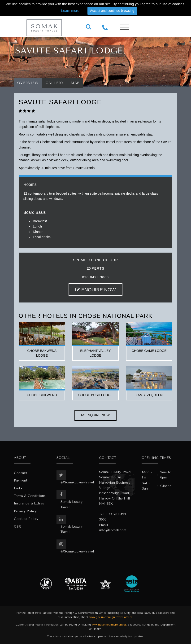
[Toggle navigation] (124, 27)
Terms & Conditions (30, 496)
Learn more (70, 11)
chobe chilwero (42, 395)
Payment (21, 480)
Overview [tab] (28, 83)
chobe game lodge (149, 351)
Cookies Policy (26, 519)
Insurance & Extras (29, 503)
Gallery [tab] (55, 83)
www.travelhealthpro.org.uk (109, 625)
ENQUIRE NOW (96, 290)
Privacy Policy (25, 511)
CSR (17, 527)
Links (18, 488)
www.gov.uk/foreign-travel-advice (111, 617)
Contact (21, 473)
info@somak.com (113, 530)
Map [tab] (75, 83)
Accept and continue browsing (112, 11)
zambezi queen (149, 395)
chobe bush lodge (95, 395)
